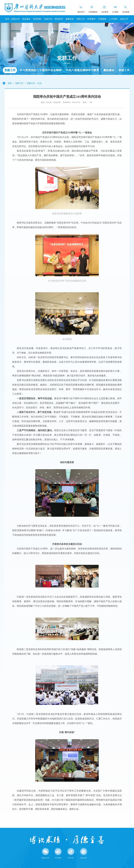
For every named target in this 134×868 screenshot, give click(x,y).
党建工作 (10, 70)
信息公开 (124, 19)
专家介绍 (48, 19)
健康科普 (70, 19)
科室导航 (37, 19)
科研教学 (91, 19)
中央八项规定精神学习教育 (82, 70)
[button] (126, 9)
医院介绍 (15, 19)
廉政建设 (109, 70)
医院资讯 (59, 19)
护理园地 (102, 19)
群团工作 (124, 70)
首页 (7, 19)
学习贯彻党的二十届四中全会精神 (41, 70)
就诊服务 (26, 19)
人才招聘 (113, 19)
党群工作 (81, 19)
